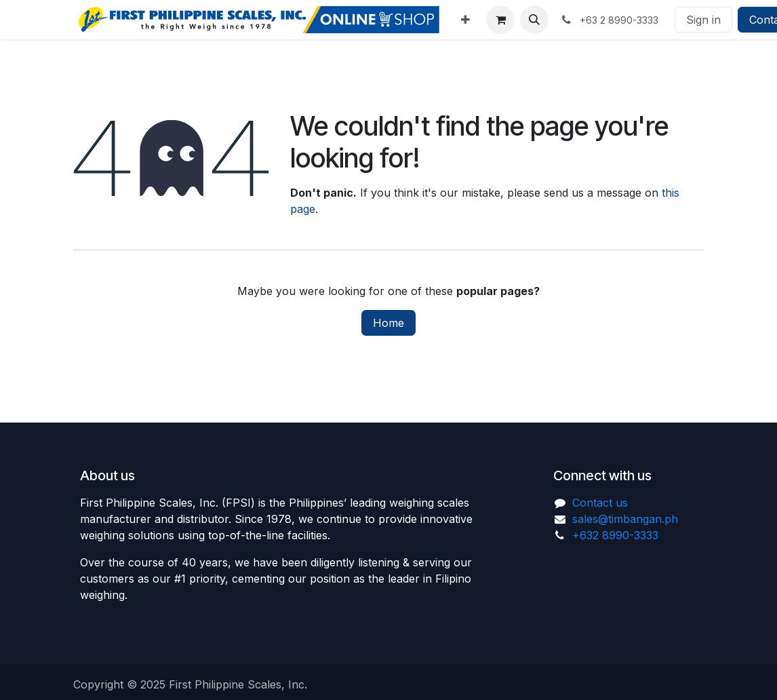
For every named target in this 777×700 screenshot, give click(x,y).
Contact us (600, 503)
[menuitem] (465, 20)
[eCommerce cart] (500, 20)
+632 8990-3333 (615, 535)
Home (388, 323)
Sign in (703, 20)
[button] (534, 20)
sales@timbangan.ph (625, 519)
